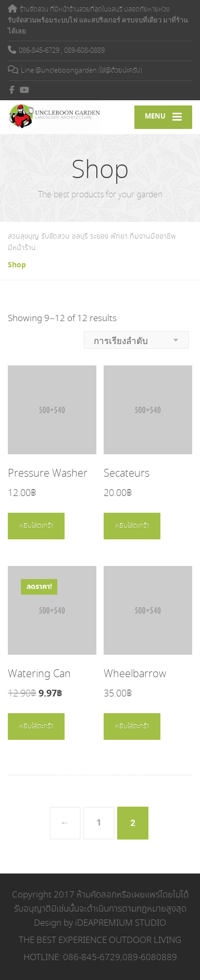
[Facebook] (12, 90)
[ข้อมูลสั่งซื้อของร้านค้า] (136, 340)
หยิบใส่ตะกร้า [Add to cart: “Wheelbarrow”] (132, 727)
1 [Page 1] (99, 823)
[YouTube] (25, 90)
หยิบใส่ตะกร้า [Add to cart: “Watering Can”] (36, 727)
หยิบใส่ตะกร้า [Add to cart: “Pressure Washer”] (36, 526)
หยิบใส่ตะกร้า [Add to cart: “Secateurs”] (132, 526)
